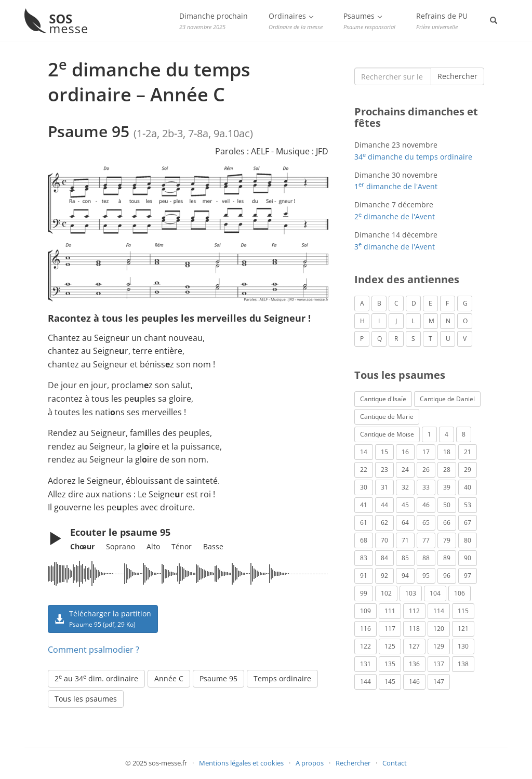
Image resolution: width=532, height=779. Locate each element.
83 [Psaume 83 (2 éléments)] (364, 558)
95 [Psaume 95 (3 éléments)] (426, 576)
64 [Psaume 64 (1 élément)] (405, 523)
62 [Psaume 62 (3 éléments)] (384, 523)
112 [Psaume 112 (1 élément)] (414, 611)
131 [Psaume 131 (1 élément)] (365, 664)
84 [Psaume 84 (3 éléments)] (384, 558)
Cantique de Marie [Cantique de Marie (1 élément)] (387, 417)
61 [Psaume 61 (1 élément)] (364, 523)
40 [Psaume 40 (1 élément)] (468, 487)
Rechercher (457, 76)
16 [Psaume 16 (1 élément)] (405, 452)
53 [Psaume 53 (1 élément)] (468, 505)
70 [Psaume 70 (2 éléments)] (384, 540)
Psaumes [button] (369, 21)
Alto (153, 546)
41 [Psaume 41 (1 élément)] (364, 505)
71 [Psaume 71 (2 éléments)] (405, 540)
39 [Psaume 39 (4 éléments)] (447, 487)
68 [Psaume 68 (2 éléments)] (364, 540)
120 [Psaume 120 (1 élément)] (439, 629)
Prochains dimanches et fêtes (416, 117)
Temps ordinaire (282, 678)
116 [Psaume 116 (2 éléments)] (365, 629)
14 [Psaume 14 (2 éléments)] (364, 452)
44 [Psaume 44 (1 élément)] (384, 505)
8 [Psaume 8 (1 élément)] (464, 434)
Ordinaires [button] (296, 21)
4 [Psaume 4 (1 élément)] (447, 434)
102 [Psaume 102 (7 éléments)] (386, 593)
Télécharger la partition (103, 618)
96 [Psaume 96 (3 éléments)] (447, 576)
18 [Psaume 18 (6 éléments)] (447, 452)
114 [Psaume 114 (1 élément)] (439, 611)
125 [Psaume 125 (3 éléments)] (390, 646)
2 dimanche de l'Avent (395, 216)
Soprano (121, 546)
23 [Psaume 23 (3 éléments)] (384, 470)
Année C (169, 678)
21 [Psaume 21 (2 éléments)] (468, 452)
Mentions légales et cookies (241, 763)
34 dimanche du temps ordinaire (413, 157)
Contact (395, 763)
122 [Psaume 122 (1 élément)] (365, 646)
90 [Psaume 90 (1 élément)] (468, 558)
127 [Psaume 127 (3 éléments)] (414, 646)
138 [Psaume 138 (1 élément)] (463, 664)
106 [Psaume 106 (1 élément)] (460, 593)
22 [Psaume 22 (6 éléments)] (364, 470)
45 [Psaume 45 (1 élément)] (405, 505)
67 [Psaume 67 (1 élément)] (468, 523)
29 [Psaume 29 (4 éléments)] (468, 470)
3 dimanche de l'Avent (395, 247)
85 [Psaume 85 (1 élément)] (405, 558)
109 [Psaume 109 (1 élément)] (365, 611)
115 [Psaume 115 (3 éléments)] (463, 611)
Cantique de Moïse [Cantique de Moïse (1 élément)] (387, 434)
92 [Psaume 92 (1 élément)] (384, 576)
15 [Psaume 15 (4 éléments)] (384, 452)
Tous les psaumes (86, 699)
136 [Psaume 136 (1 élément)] (414, 664)
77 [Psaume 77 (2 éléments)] (426, 540)
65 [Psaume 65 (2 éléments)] (426, 523)
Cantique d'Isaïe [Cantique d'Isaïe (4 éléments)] (383, 399)
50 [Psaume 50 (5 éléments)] (447, 505)
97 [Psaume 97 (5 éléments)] (468, 576)
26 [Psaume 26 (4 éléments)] (426, 470)
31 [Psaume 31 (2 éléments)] (384, 487)
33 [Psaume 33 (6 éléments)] (426, 487)
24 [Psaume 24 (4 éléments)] (405, 470)
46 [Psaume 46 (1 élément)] (426, 505)
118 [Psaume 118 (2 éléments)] (414, 629)
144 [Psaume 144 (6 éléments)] (365, 682)
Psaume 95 (218, 678)
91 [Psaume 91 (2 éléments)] (364, 576)
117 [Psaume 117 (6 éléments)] (390, 629)
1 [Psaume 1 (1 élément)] (429, 434)
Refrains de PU (442, 21)
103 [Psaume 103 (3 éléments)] (411, 593)
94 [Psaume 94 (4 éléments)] (405, 576)
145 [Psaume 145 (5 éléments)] (390, 682)
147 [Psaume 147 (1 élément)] (439, 682)
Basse (213, 546)
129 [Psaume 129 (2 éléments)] (439, 646)
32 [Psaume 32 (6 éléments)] (405, 487)
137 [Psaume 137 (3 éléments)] (439, 664)
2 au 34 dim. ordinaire (96, 678)
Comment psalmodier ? (94, 650)
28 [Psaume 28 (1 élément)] (447, 470)
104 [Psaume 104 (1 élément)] (435, 593)
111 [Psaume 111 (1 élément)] (390, 611)
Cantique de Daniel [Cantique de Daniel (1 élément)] (447, 399)
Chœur (82, 546)
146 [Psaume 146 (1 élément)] (414, 682)
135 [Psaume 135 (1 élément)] (390, 664)
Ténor (182, 546)
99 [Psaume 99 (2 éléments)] (364, 593)
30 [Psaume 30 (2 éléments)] (364, 487)
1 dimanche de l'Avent (396, 186)
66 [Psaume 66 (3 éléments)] (447, 523)
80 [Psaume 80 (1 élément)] (468, 540)
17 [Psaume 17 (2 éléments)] (426, 452)
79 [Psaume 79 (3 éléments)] (447, 540)
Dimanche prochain (214, 21)
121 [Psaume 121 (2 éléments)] (463, 629)
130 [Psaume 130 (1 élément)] (463, 646)
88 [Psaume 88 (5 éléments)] (426, 558)
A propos (310, 763)
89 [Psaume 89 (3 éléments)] (447, 558)
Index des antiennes (407, 279)
